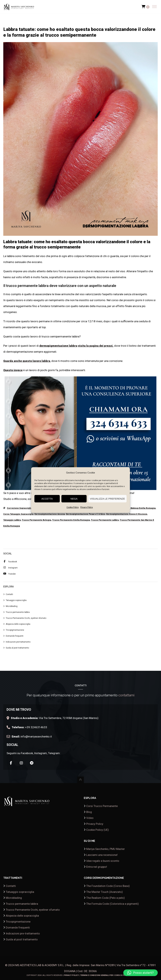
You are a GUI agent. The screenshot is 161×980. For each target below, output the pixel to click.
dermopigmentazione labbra (58, 346)
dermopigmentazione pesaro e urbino (86, 514)
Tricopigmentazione (15, 630)
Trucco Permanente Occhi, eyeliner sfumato (26, 618)
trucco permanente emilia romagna (71, 520)
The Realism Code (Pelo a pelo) (106, 898)
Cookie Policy (73, 507)
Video (90, 818)
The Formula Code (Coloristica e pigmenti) (113, 904)
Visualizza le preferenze (107, 499)
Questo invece (13, 370)
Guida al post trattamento (17, 648)
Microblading (12, 606)
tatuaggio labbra (12, 520)
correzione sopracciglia (19, 508)
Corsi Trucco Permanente (102, 806)
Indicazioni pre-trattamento (18, 642)
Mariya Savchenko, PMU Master (106, 849)
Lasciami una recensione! (102, 855)
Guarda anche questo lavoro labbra (27, 361)
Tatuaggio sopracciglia (16, 600)
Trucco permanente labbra (18, 612)
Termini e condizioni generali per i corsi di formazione (107, 975)
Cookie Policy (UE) (98, 830)
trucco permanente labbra (105, 520)
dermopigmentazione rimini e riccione (127, 514)
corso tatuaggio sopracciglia (18, 514)
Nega (74, 499)
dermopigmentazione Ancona (50, 514)
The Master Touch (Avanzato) (105, 892)
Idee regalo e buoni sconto (103, 861)
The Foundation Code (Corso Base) (108, 886)
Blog (89, 812)
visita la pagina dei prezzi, (96, 346)
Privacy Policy (87, 507)
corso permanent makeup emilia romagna (134, 508)
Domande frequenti (15, 636)
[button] (141, 973)
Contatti (9, 594)
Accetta (47, 499)
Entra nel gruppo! (97, 867)
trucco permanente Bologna (36, 520)
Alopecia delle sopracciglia (18, 624)
